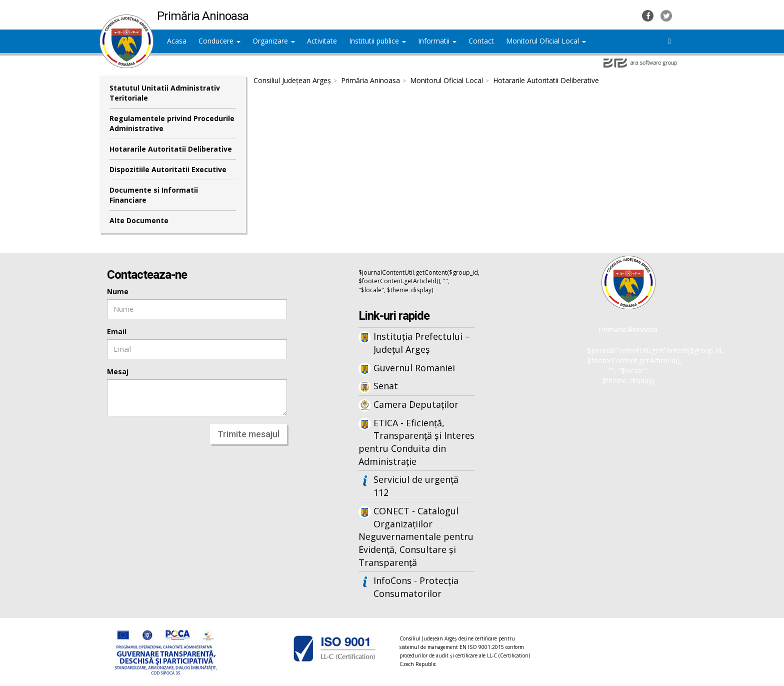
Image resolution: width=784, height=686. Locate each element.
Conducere (219, 41)
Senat (386, 386)
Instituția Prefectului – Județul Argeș (422, 343)
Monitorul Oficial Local (546, 41)
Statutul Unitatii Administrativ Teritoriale (165, 93)
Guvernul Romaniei (414, 368)
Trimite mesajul (248, 434)
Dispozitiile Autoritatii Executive (168, 169)
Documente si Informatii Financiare (154, 195)
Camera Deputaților (416, 404)
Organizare (274, 41)
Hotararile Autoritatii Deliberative (171, 149)
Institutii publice (377, 41)
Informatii (437, 41)
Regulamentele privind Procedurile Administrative (172, 123)
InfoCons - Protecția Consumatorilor (416, 587)
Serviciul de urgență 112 (416, 486)
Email (117, 331)
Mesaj (118, 372)
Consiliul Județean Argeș (292, 80)
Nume (118, 291)
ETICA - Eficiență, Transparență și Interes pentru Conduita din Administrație (416, 442)
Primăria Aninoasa (370, 80)
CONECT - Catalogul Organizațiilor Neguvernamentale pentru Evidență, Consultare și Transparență (416, 537)
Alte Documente (139, 220)
